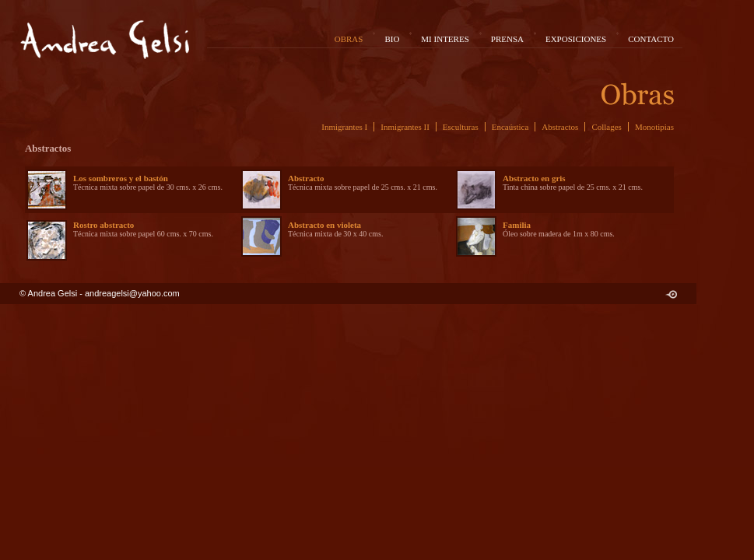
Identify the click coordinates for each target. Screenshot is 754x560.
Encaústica (510, 127)
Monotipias (654, 127)
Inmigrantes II (405, 127)
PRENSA (507, 39)
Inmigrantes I (344, 127)
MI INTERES (445, 39)
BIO (392, 39)
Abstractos (560, 127)
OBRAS (349, 39)
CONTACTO (651, 39)
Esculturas (461, 127)
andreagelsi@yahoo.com (132, 293)
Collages (607, 127)
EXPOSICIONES (576, 39)
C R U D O (671, 294)
